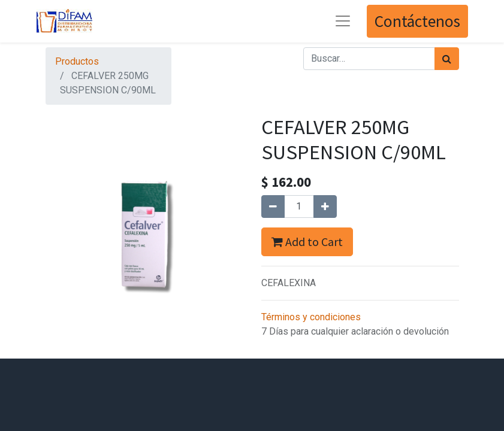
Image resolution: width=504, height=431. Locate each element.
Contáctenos (417, 21)
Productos (77, 61)
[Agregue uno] (325, 207)
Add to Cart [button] (307, 242)
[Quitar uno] (273, 207)
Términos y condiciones (311, 317)
